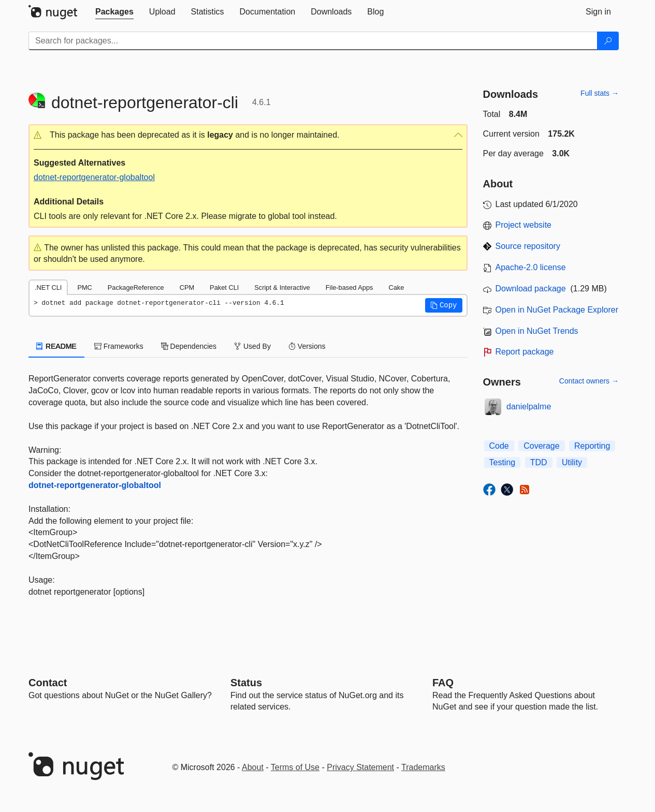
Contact (48, 683)
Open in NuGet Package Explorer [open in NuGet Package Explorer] (557, 310)
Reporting (592, 446)
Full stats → (600, 93)
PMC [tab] (84, 287)
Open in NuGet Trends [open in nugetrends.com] (537, 331)
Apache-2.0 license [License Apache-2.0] (531, 267)
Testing (503, 462)
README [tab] (56, 346)
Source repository (528, 246)
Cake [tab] (396, 287)
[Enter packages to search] (313, 41)
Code (499, 446)
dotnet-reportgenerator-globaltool (94, 177)
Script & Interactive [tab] (282, 287)
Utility (572, 462)
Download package (531, 289)
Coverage (541, 446)
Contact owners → (589, 381)
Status (246, 683)
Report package (525, 352)
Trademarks (423, 767)
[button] (248, 135)
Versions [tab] (307, 346)
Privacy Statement (360, 767)
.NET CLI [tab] (48, 287)
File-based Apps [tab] (350, 287)
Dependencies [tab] (189, 346)
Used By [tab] (252, 346)
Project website (524, 225)
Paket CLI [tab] (224, 287)
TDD (539, 462)
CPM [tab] (187, 287)
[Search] (608, 41)
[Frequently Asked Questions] (443, 683)
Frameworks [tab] (119, 346)
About (253, 767)
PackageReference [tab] (136, 287)
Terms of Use (295, 767)
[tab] (114, 12)
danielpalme (529, 407)
